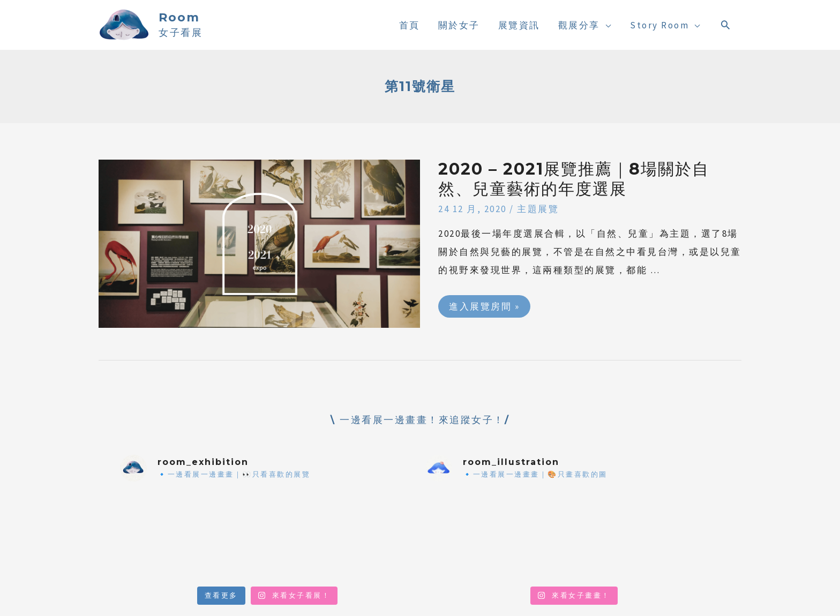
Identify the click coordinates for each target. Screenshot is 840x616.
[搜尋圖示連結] (726, 25)
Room (179, 17)
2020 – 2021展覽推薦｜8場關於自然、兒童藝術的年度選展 (574, 179)
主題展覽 (538, 209)
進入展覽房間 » (484, 304)
